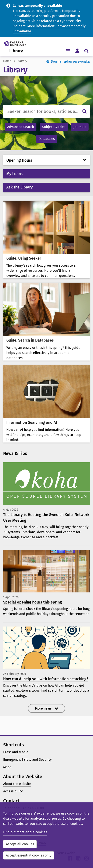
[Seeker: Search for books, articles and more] (46, 111)
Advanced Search (21, 127)
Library (16, 51)
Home (7, 61)
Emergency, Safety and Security (27, 759)
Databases (47, 139)
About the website (17, 784)
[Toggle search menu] (86, 51)
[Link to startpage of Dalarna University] (15, 42)
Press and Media (16, 752)
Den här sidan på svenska (70, 61)
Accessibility (13, 791)
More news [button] (44, 708)
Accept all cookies (20, 844)
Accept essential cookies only (29, 855)
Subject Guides (54, 127)
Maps (7, 767)
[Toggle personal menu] (77, 51)
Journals (80, 127)
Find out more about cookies (25, 832)
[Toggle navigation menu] (68, 51)
